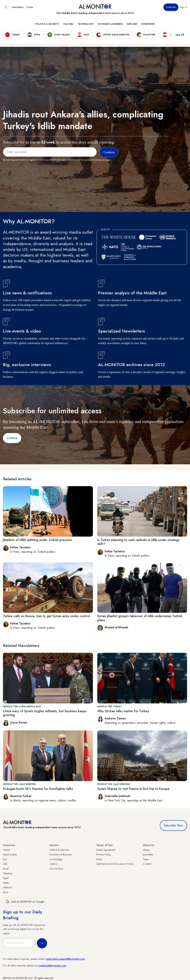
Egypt (6, 878)
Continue (12, 438)
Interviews (148, 24)
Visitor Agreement (106, 850)
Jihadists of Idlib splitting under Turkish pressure (37, 540)
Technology (85, 24)
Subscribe (171, 7)
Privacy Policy (104, 854)
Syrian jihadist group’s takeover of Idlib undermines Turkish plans (140, 618)
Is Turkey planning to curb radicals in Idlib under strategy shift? (138, 542)
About (146, 850)
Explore (132, 24)
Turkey (6, 850)
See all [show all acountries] (180, 35)
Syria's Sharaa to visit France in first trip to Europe (133, 789)
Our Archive (56, 869)
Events (30, 7)
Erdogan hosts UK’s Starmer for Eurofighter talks (38, 789)
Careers (147, 864)
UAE (5, 864)
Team (146, 859)
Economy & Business (110, 24)
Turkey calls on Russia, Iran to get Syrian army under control (46, 616)
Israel (6, 869)
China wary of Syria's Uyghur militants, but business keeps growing (45, 713)
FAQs (99, 859)
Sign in (183, 7)
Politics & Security (47, 24)
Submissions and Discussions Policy (115, 864)
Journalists (148, 854)
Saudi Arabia (10, 854)
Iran (5, 859)
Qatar (6, 883)
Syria (6, 892)
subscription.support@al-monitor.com (66, 959)
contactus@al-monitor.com (52, 966)
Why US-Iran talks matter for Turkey (123, 711)
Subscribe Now (173, 825)
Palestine (8, 873)
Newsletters (18, 7)
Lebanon (7, 887)
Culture (68, 24)
